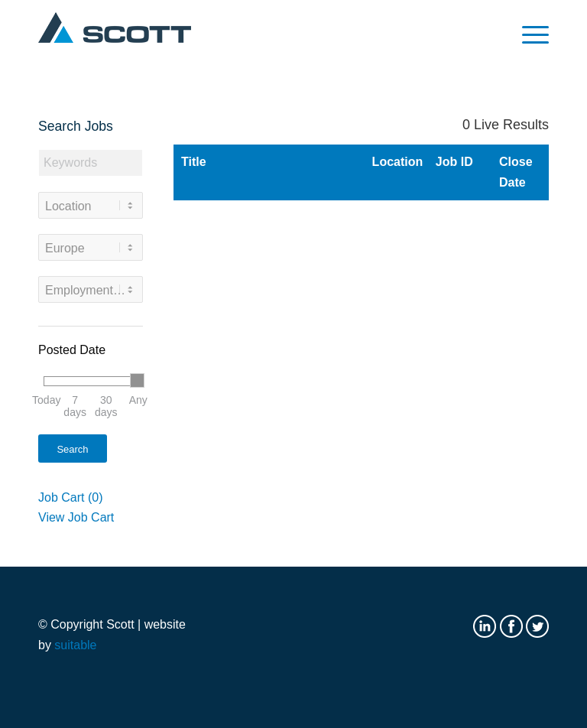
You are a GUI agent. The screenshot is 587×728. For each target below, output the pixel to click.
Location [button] (393, 162)
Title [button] (194, 162)
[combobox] (91, 205)
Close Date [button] (516, 172)
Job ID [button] (454, 162)
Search (72, 449)
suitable (75, 645)
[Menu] (528, 34)
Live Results (506, 125)
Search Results (246, 119)
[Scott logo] (115, 34)
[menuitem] (528, 34)
